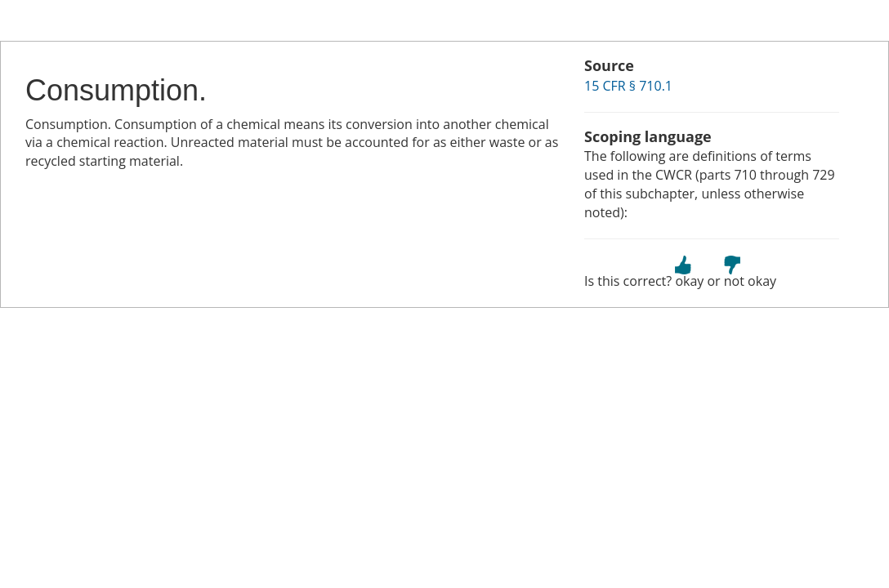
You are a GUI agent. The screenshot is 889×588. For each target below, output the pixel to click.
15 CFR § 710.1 (628, 86)
